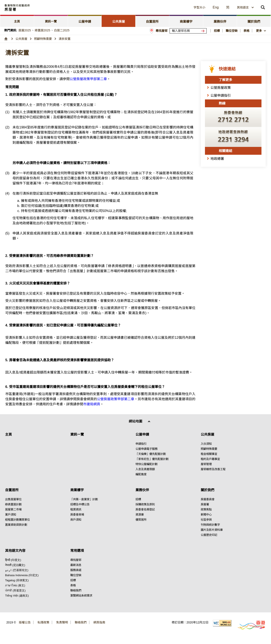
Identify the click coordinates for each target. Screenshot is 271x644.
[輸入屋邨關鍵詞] (188, 31)
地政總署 (217, 159)
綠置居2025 (42, 30)
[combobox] (245, 7)
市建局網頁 (92, 404)
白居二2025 (62, 30)
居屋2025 (25, 30)
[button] (161, 7)
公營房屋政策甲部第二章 (88, 79)
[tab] (17, 21)
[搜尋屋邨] (204, 31)
